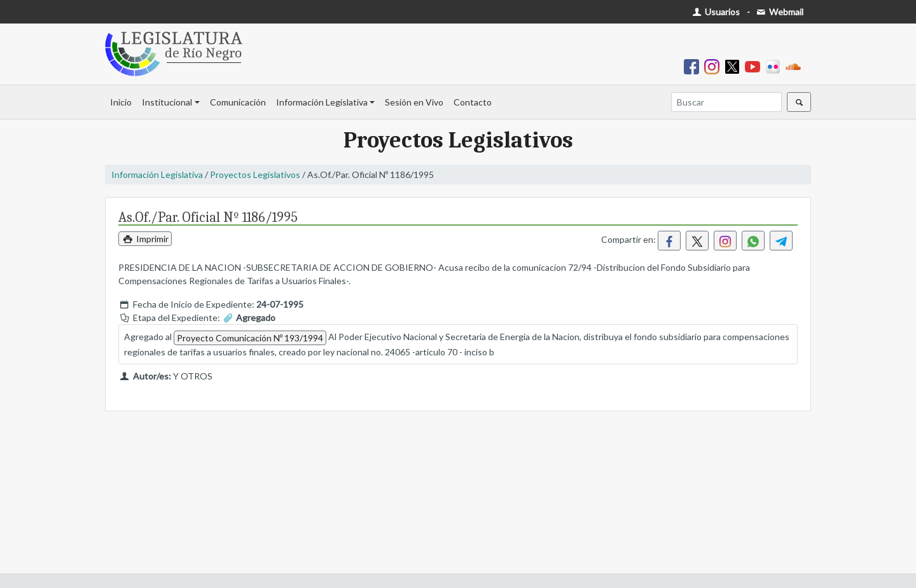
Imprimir (145, 239)
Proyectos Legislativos (255, 174)
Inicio (121, 102)
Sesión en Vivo (414, 102)
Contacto (473, 102)
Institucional (167, 102)
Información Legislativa (322, 102)
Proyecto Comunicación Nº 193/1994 (250, 338)
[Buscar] (726, 102)
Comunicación (238, 102)
